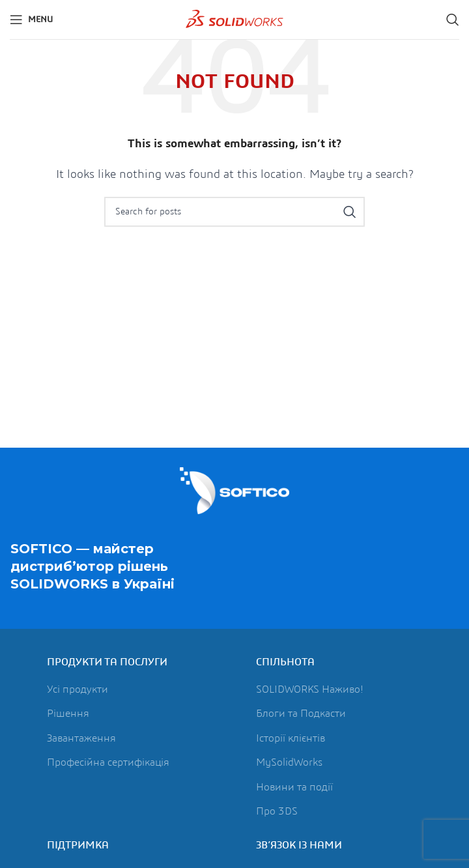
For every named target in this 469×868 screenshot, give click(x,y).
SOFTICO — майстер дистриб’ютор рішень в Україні (92, 567)
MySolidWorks (289, 762)
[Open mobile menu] (31, 20)
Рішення (68, 714)
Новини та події (294, 787)
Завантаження (81, 738)
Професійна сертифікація (108, 762)
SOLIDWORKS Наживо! (310, 689)
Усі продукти (78, 689)
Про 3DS (277, 811)
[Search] (453, 20)
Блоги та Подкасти (301, 714)
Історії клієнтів (291, 738)
